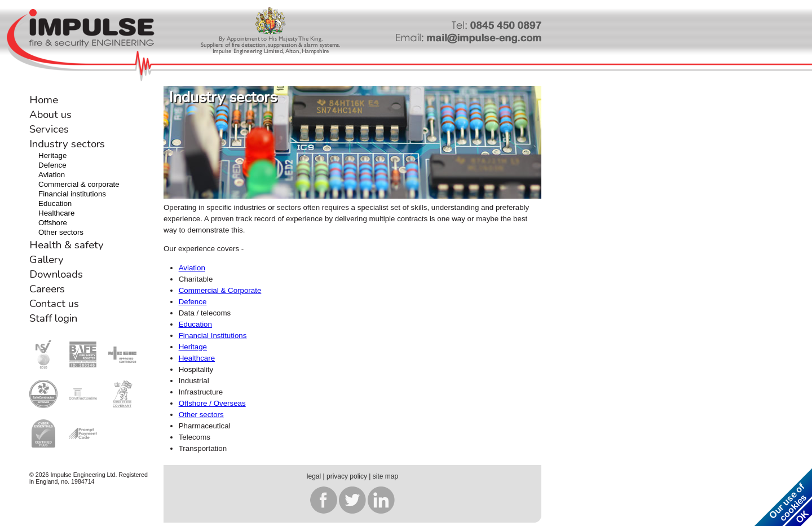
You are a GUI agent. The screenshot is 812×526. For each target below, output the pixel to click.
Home (44, 100)
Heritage (52, 155)
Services (49, 129)
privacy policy (347, 476)
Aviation (52, 175)
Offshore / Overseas (212, 403)
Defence (52, 165)
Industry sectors (67, 144)
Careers (47, 289)
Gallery (47, 260)
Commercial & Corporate (220, 290)
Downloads (56, 274)
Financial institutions (72, 194)
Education (55, 203)
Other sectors (61, 232)
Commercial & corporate (79, 184)
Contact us (54, 304)
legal (314, 476)
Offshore (53, 223)
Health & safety (67, 245)
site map (385, 476)
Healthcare (56, 213)
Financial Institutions (213, 336)
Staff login (53, 318)
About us (50, 115)
